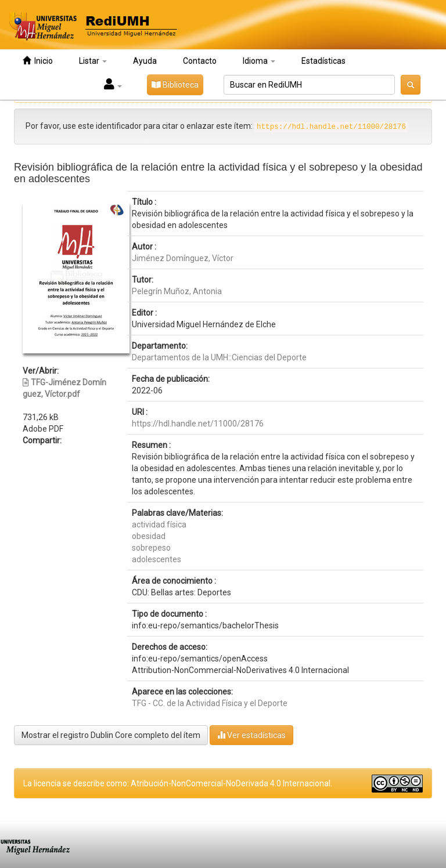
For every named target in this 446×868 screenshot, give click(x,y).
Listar (93, 61)
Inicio (38, 61)
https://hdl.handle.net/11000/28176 (198, 424)
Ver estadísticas (251, 735)
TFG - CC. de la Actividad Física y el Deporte (210, 703)
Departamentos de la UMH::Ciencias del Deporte (219, 357)
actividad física (159, 525)
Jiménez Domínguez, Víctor (183, 258)
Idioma (259, 61)
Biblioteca (175, 85)
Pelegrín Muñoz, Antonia (177, 291)
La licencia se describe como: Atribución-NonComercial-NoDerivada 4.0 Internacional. (178, 783)
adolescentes (157, 559)
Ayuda (145, 61)
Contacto (200, 61)
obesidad (149, 536)
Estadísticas (323, 61)
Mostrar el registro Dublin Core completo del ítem (111, 735)
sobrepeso (151, 548)
